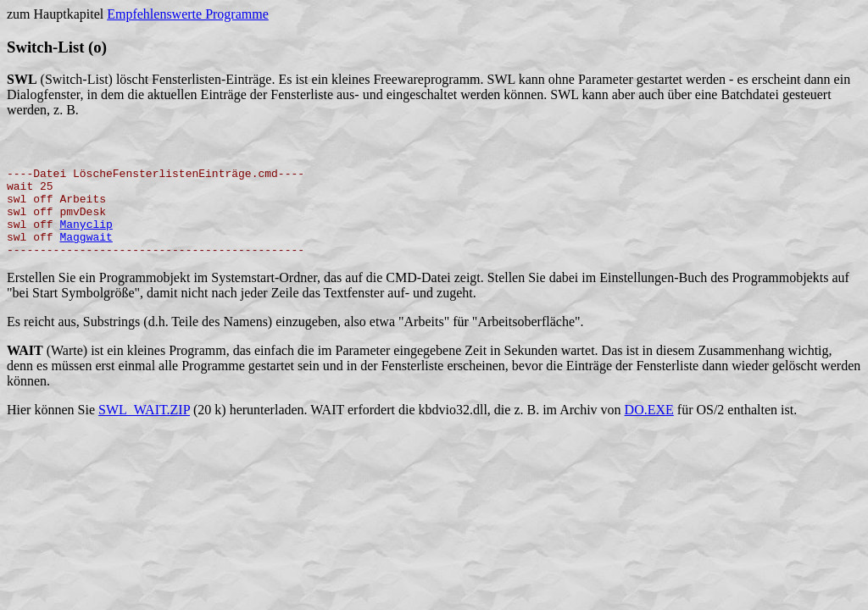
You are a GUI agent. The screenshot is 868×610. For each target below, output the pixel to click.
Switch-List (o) (57, 47)
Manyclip (86, 241)
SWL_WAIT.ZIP (144, 433)
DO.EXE (649, 433)
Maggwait (86, 257)
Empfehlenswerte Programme (188, 14)
